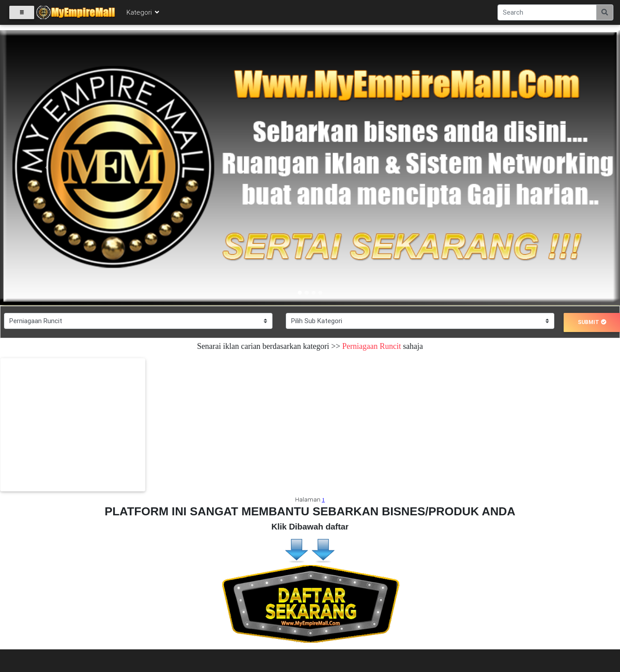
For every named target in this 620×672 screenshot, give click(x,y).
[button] (47, 168)
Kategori (143, 14)
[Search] (547, 14)
